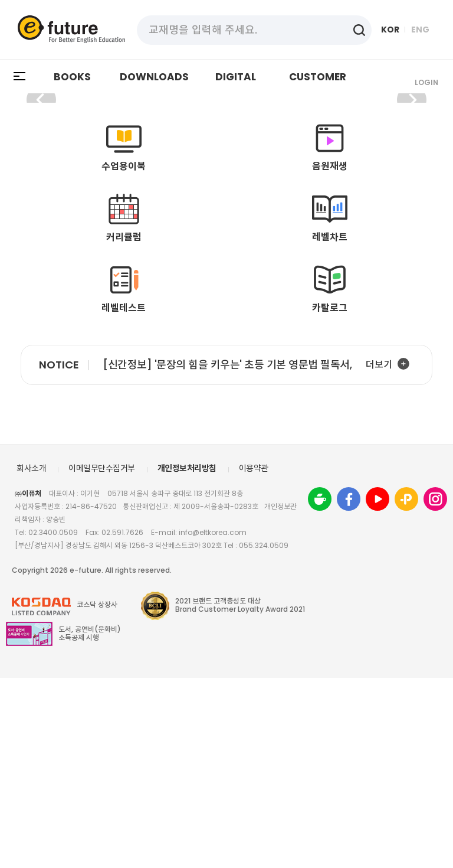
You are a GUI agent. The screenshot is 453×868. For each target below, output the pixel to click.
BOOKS (72, 77)
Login (426, 82)
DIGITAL (236, 77)
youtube (377, 689)
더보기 (379, 555)
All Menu (20, 77)
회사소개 (31, 658)
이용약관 (254, 658)
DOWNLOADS (154, 77)
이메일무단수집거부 (102, 658)
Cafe (320, 689)
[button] (412, 195)
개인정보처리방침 (187, 658)
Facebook (349, 689)
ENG (420, 30)
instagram (435, 689)
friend (406, 689)
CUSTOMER (318, 77)
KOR (390, 30)
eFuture (71, 29)
